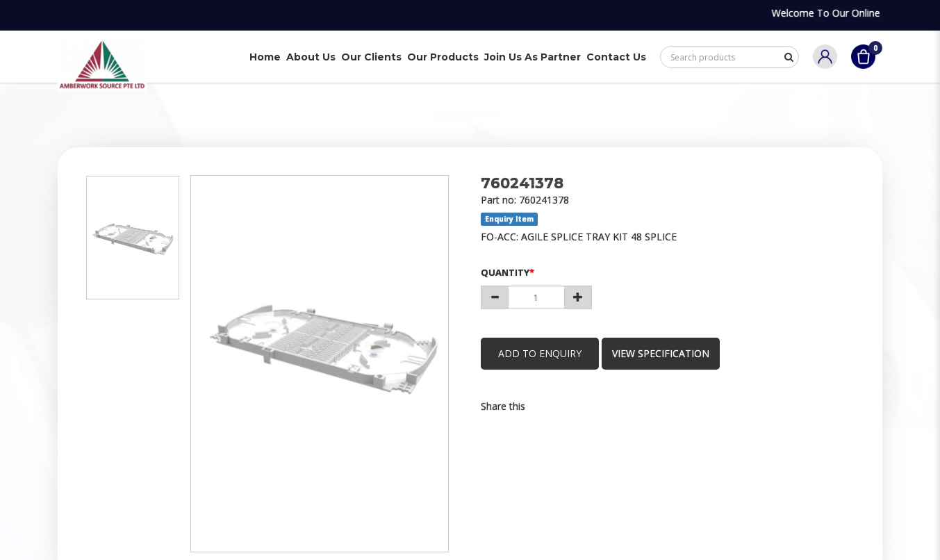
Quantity (505, 272)
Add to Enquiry (540, 353)
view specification (661, 353)
